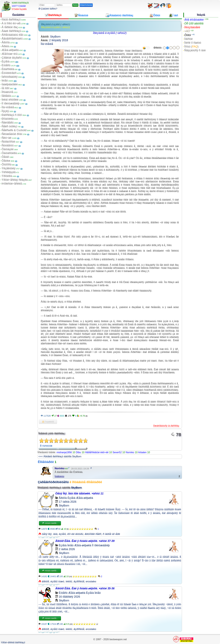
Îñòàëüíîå (7, 92)
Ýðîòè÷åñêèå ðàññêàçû (13, 642)
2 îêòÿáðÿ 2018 (59, 40)
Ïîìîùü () (191, 47)
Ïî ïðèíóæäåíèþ (11, 103)
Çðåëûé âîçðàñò (12, 58)
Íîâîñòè (188, 39)
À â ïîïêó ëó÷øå (11, 23)
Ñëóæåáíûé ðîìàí (12, 134)
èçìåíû (62, 534)
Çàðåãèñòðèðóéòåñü (53, 482)
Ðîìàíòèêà (8, 119)
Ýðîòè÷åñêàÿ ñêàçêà (15, 180)
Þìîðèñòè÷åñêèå (12, 184)
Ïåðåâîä (6, 96)
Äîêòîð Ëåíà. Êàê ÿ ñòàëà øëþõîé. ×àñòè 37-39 (85, 541)
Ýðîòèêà (7, 176)
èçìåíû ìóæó (57, 581)
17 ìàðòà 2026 (68, 502)
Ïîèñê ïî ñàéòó (193, 43)
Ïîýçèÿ (5, 111)
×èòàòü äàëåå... (50, 523)
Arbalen (142, 452)
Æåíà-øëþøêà (10, 50)
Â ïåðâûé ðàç (10, 27)
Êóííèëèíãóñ (9, 73)
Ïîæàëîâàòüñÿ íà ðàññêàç (166, 426)
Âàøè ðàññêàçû (11, 31)
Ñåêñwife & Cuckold (14, 130)
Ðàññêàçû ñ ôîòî (12, 115)
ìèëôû (69, 581)
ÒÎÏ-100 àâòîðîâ (194, 24)
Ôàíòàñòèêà (9, 153)
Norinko (130, 452)
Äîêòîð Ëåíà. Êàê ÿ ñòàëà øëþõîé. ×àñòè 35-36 (85, 588)
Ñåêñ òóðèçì (9, 126)
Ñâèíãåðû (8, 123)
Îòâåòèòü (60, 476)
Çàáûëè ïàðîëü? (48, 9)
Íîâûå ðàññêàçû (11, 20)
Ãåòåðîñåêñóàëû (12, 39)
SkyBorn (55, 37)
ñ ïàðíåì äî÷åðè (111, 534)
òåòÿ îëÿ (47, 534)
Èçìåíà (6, 62)
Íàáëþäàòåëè (10, 84)
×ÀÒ (187, 31)
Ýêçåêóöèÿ (9, 168)
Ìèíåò (5, 81)
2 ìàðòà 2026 (67, 549)
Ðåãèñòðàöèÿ (86, 5)
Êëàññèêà (8, 69)
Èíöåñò (6, 65)
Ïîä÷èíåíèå (8, 107)
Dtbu (79, 452)
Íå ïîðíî (5, 88)
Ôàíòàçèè (8, 149)
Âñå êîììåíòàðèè (194, 20)
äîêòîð (45, 581)
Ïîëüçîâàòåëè (192, 27)
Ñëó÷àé (6, 138)
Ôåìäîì (5, 157)
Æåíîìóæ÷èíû (10, 54)
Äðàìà (5, 46)
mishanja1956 (64, 452)
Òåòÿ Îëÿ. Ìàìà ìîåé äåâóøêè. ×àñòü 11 (79, 493)
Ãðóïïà (6, 42)
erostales (91, 581)
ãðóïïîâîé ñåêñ (93, 534)
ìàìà (55, 534)
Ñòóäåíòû (8, 145)
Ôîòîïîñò (7, 165)
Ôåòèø (6, 161)
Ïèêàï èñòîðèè (10, 100)
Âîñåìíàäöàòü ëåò (13, 35)
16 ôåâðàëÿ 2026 (69, 597)
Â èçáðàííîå (48, 422)
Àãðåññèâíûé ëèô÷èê (97, 452)
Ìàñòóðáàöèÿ (10, 77)
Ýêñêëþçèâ (9, 172)
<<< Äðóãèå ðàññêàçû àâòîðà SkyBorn (60, 456)
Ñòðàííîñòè (8, 142)
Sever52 (117, 452)
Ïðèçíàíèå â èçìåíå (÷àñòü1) (56, 24)
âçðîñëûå (79, 581)
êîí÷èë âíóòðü (75, 534)
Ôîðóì (188, 35)
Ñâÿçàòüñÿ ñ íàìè (195, 50)
